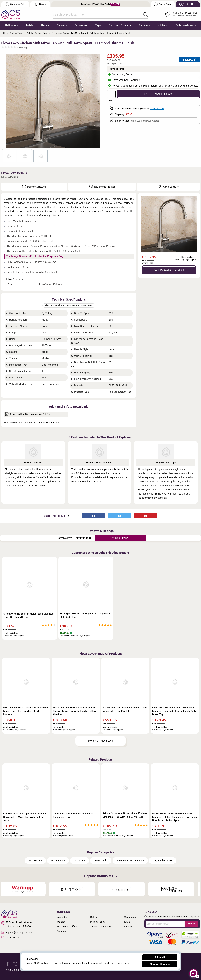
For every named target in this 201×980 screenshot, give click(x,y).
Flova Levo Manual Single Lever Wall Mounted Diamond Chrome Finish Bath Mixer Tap (174, 711)
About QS (62, 917)
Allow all (160, 957)
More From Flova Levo (100, 741)
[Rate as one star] (77, 538)
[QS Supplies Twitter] (15, 964)
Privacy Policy (98, 922)
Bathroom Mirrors (186, 25)
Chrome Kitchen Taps (48, 423)
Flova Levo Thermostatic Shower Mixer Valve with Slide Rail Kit (125, 709)
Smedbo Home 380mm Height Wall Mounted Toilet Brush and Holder (28, 615)
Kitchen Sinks (58, 860)
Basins (45, 25)
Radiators (144, 25)
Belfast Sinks (101, 860)
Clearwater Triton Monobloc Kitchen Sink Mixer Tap (73, 815)
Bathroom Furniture (120, 25)
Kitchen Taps (35, 860)
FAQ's (127, 922)
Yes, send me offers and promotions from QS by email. (174, 917)
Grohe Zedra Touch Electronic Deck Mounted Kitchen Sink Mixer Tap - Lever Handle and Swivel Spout (175, 817)
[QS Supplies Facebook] (7, 964)
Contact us (130, 917)
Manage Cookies (160, 964)
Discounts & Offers (67, 926)
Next (96, 101)
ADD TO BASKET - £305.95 (158, 94)
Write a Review (120, 538)
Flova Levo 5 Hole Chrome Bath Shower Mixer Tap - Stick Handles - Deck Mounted (26, 711)
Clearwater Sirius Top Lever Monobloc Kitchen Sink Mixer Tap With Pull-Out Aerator (25, 817)
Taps (98, 25)
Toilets (30, 25)
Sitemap (61, 931)
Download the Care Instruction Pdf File (28, 414)
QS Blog (61, 922)
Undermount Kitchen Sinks (130, 860)
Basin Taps (80, 860)
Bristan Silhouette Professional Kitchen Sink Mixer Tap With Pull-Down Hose (125, 815)
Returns (128, 926)
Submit (191, 924)
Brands (40, 4)
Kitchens (163, 25)
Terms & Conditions (101, 926)
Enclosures (81, 25)
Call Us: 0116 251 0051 (186, 13)
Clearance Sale (15, 4)
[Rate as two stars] (79, 538)
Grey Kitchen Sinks (163, 860)
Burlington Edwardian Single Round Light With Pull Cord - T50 (86, 615)
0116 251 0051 (11, 938)
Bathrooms (12, 25)
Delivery (94, 917)
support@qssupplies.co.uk (17, 932)
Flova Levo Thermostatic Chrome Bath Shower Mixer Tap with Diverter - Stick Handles (75, 711)
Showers (62, 25)
